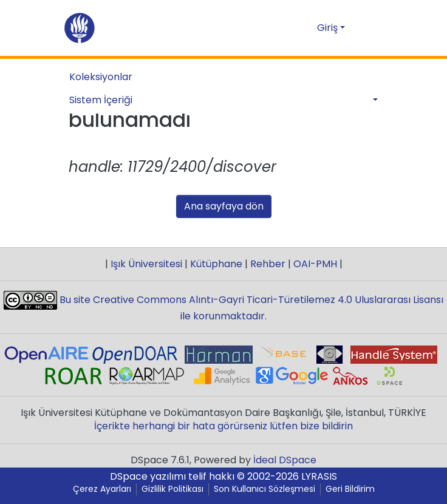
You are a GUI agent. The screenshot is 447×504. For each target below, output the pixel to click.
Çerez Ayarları (102, 489)
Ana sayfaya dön (224, 206)
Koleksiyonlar (101, 77)
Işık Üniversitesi (146, 264)
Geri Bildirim (350, 489)
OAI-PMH (315, 264)
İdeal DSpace (285, 460)
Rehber (268, 264)
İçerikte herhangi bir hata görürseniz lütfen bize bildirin (223, 426)
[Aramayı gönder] (288, 28)
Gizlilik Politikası (172, 489)
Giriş (327, 28)
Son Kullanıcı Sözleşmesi (264, 489)
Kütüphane (216, 264)
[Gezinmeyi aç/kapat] (370, 28)
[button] (306, 28)
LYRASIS (319, 476)
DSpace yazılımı (148, 476)
